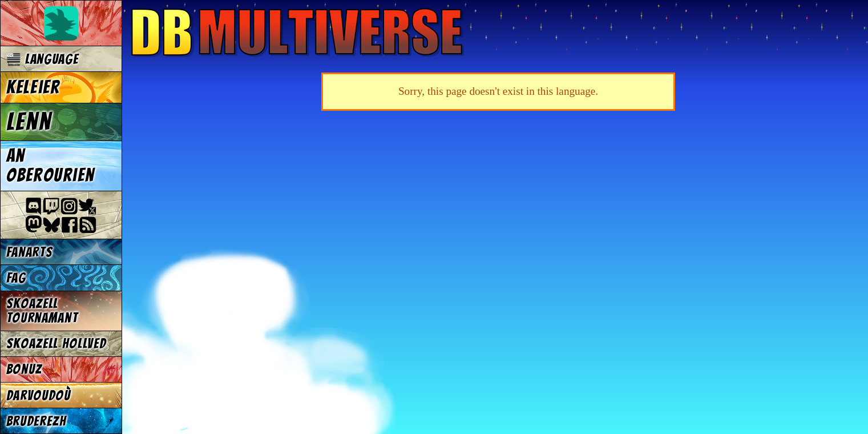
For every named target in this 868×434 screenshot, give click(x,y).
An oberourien (50, 166)
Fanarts (30, 252)
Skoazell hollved (56, 343)
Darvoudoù (39, 395)
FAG (16, 278)
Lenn (29, 122)
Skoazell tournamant (42, 311)
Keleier (33, 87)
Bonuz (24, 369)
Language (43, 59)
